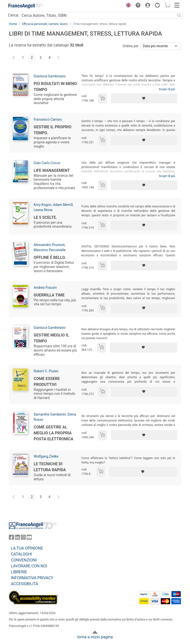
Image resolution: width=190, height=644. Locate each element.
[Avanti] (58, 58)
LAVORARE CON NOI (29, 566)
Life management (52, 170)
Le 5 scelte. (45, 217)
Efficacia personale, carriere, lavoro (45, 24)
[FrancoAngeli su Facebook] (11, 538)
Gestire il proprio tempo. (53, 130)
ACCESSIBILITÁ (24, 584)
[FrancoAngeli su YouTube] (29, 538)
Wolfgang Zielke (46, 456)
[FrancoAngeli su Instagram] (23, 538)
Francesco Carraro (48, 119)
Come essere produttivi (47, 382)
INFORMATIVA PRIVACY (32, 578)
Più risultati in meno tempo (55, 87)
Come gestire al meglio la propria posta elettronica (53, 433)
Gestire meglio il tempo (51, 338)
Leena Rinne (43, 210)
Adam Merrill (63, 205)
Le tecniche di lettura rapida (50, 467)
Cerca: (13, 15)
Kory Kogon (43, 205)
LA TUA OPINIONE (27, 548)
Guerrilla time (49, 295)
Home (13, 24)
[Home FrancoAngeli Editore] (26, 6)
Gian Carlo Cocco (47, 163)
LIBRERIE (19, 572)
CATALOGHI (21, 554)
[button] (127, 6)
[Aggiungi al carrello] (102, 99)
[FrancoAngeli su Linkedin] (17, 538)
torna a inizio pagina (95, 637)
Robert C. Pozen (46, 371)
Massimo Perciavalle (50, 250)
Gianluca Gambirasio (50, 76)
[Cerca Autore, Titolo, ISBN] (98, 15)
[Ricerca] (179, 15)
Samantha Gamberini (50, 414)
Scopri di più (167, 89)
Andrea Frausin (45, 288)
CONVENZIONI (24, 560)
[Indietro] (14, 58)
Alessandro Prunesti (49, 245)
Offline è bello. (50, 257)
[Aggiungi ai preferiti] (144, 98)
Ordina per (131, 46)
